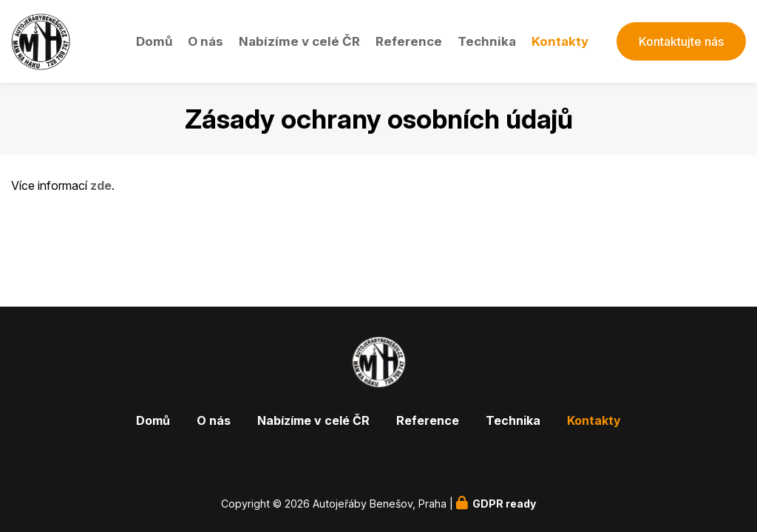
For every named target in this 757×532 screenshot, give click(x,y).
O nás (206, 41)
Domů (154, 41)
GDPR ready (504, 504)
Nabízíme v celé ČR (299, 41)
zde (101, 185)
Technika (487, 41)
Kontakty (560, 41)
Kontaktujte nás (681, 41)
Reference (409, 41)
